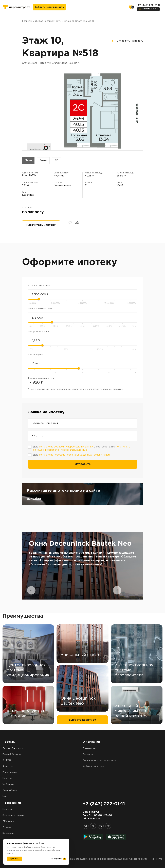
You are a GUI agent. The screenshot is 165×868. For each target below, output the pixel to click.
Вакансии (88, 754)
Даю (72, 455)
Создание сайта (138, 859)
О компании (89, 748)
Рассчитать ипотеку (41, 225)
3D (57, 161)
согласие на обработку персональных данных (66, 447)
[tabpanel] (83, 566)
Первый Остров (12, 754)
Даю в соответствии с (82, 448)
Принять (14, 859)
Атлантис (8, 766)
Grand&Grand (10, 790)
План (28, 161)
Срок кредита (36, 355)
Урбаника (8, 784)
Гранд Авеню (10, 772)
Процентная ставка (38, 332)
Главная (27, 21)
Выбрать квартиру (82, 720)
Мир (5, 796)
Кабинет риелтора (93, 766)
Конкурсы (8, 833)
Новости (7, 809)
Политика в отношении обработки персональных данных (95, 859)
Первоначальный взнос (41, 309)
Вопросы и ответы (13, 815)
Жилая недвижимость (48, 21)
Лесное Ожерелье (13, 748)
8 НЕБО (7, 760)
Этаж (43, 161)
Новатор (7, 778)
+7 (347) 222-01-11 (149, 5)
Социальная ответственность (99, 760)
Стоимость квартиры (39, 285)
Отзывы (7, 827)
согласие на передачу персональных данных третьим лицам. (75, 455)
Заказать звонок (149, 9)
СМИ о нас (8, 821)
